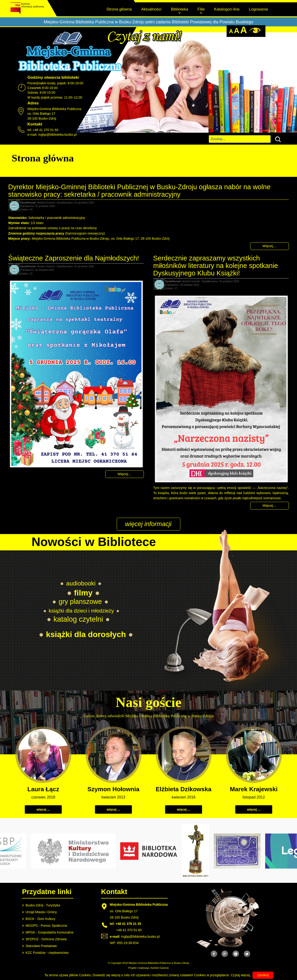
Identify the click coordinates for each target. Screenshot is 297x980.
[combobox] (240, 139)
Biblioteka (180, 9)
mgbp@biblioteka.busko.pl (57, 135)
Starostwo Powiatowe (41, 946)
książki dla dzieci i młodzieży (81, 611)
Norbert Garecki (160, 968)
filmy (83, 593)
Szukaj (277, 139)
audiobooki (81, 583)
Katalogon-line (227, 9)
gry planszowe (80, 602)
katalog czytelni (78, 619)
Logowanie (258, 9)
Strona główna (119, 9)
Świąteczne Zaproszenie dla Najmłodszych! (74, 258)
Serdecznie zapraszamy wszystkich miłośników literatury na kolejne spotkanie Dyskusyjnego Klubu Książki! (216, 266)
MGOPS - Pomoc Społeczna (46, 926)
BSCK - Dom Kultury (40, 919)
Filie (201, 9)
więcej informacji (148, 524)
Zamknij (263, 975)
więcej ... (43, 809)
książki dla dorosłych (86, 634)
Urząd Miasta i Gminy (41, 912)
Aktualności (151, 9)
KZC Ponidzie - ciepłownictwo (47, 953)
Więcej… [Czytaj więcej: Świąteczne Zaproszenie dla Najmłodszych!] (124, 474)
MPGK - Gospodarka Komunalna (49, 932)
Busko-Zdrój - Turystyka (43, 905)
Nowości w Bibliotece (94, 542)
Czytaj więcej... (242, 975)
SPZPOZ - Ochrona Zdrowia (46, 939)
